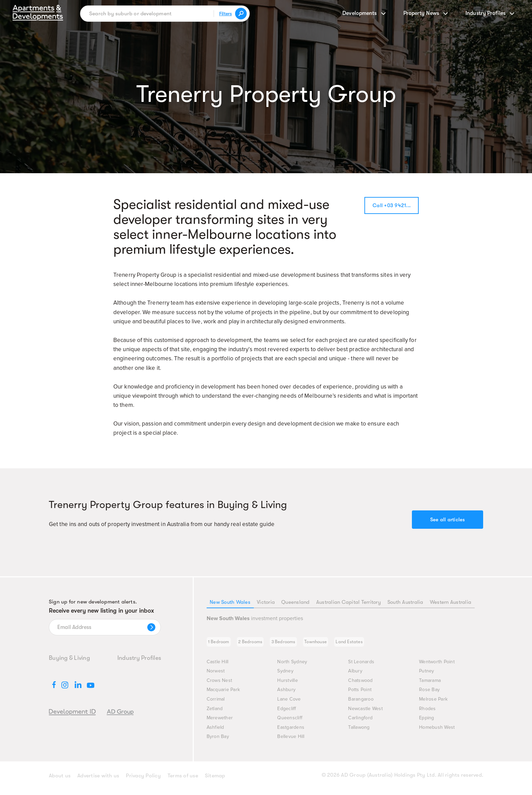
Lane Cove (290, 703)
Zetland (216, 713)
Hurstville (288, 684)
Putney (428, 674)
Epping (427, 722)
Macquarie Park (225, 694)
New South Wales (230, 602)
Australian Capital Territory (347, 602)
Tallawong (360, 732)
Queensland (294, 602)
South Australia (405, 602)
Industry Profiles (139, 658)
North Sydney (294, 665)
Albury (356, 674)
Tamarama (431, 684)
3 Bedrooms (297, 644)
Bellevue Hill (292, 742)
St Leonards (363, 665)
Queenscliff (291, 722)
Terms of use (183, 781)
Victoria (265, 602)
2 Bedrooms (258, 644)
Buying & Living (69, 658)
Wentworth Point (439, 665)
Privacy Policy (143, 781)
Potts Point (361, 694)
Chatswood (362, 684)
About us (60, 781)
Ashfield (216, 732)
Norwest (217, 674)
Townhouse (335, 644)
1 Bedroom (221, 644)
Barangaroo (362, 703)
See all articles (448, 520)
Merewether (221, 722)
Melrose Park (435, 703)
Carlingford (361, 722)
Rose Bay (430, 694)
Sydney (286, 674)
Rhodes (428, 713)
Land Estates (374, 644)
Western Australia (450, 602)
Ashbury (287, 694)
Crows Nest (220, 684)
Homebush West (439, 732)
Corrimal (216, 703)
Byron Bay (219, 742)
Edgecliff (287, 713)
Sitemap (215, 781)
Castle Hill (218, 665)
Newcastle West (367, 713)
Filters (225, 14)
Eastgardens (292, 732)
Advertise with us (98, 781)
